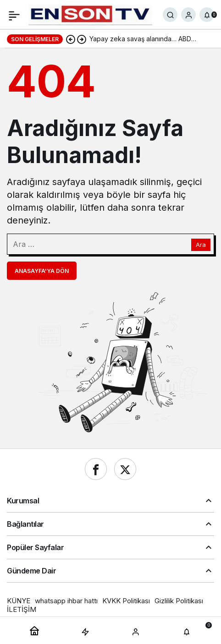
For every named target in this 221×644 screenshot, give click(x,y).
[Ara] (170, 15)
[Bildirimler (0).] (207, 15)
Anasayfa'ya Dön (42, 271)
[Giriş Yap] (188, 15)
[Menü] (14, 15)
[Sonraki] (82, 39)
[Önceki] (71, 39)
